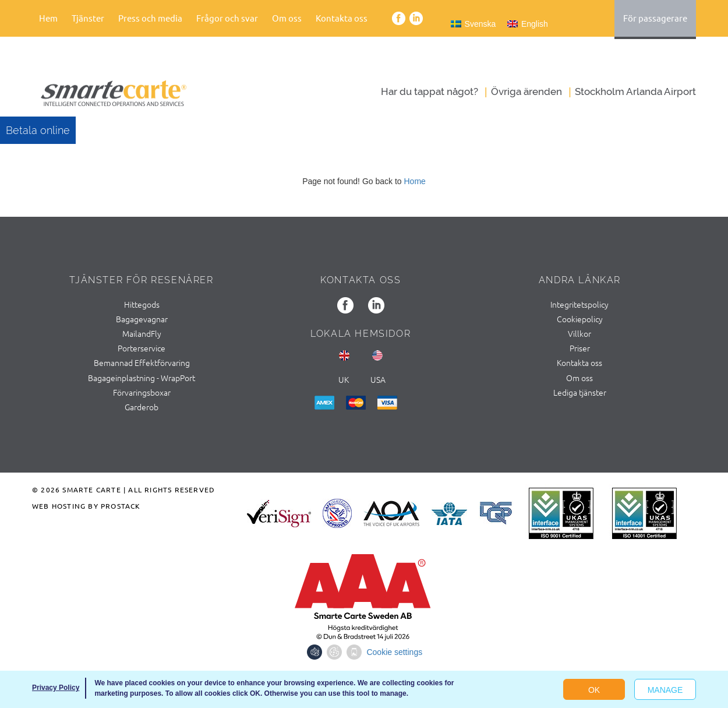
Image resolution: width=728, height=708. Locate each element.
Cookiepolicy (580, 319)
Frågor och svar (227, 18)
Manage (665, 690)
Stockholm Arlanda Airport (635, 91)
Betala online (38, 130)
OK (594, 690)
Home (414, 181)
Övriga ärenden (526, 91)
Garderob (142, 407)
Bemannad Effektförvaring (142, 362)
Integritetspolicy (579, 304)
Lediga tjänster (580, 392)
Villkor (579, 333)
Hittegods (142, 304)
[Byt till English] (528, 24)
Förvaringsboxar (142, 392)
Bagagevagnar (142, 319)
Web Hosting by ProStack (86, 506)
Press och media (150, 18)
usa (378, 379)
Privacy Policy (56, 688)
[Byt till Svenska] (473, 24)
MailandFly (142, 333)
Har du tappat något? (430, 91)
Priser (580, 348)
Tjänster (88, 18)
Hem (48, 18)
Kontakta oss (342, 18)
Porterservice (142, 348)
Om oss (287, 18)
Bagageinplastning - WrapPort (142, 378)
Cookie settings (394, 652)
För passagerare (655, 18)
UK (344, 379)
